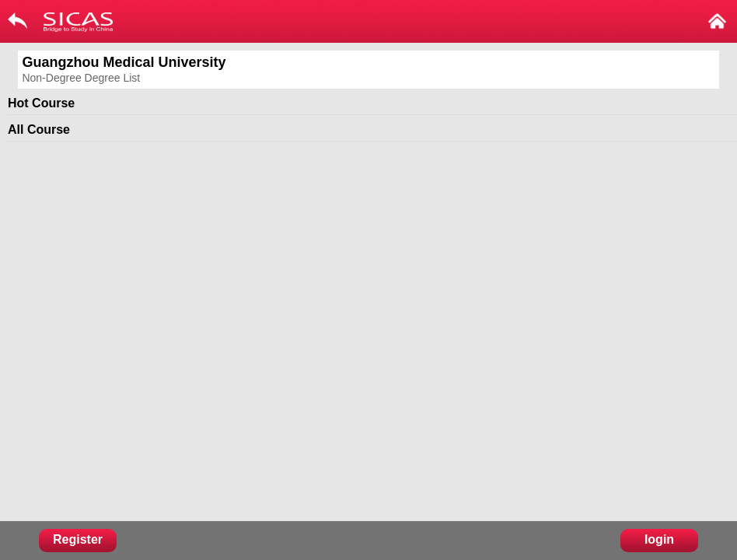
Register (78, 539)
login (659, 539)
